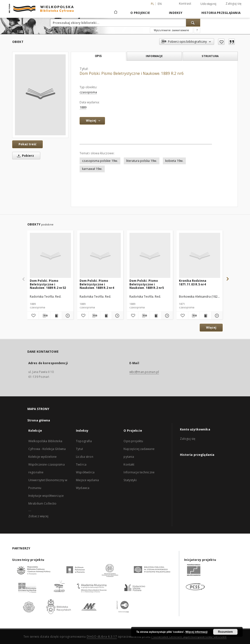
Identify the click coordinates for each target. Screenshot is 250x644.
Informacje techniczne (139, 472)
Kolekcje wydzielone (42, 457)
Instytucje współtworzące (46, 496)
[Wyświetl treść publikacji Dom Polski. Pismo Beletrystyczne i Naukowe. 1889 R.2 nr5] (156, 316)
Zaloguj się (234, 4)
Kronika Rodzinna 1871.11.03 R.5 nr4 (193, 282)
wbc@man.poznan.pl (144, 372)
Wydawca (83, 488)
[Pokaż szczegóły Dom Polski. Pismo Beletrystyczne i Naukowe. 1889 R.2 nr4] (117, 316)
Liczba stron (84, 457)
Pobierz (25, 156)
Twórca (81, 464)
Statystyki (130, 480)
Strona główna (39, 420)
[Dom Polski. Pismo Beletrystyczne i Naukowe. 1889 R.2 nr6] (40, 95)
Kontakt (129, 464)
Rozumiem (225, 632)
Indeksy (176, 13)
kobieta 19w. (174, 161)
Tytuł (79, 449)
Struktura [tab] (210, 56)
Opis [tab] (98, 56)
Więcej (211, 327)
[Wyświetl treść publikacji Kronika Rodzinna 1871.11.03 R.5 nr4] (205, 316)
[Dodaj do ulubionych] (221, 42)
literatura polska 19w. (142, 161)
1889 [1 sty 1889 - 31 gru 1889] (83, 107)
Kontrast (185, 4)
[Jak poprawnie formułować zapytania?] (197, 30)
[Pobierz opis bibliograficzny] (44, 316)
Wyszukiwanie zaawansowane (172, 30)
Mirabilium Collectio (42, 503)
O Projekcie (140, 13)
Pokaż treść (27, 144)
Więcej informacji (197, 632)
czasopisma (88, 92)
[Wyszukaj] (193, 23)
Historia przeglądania (221, 13)
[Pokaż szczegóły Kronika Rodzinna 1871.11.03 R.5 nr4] (216, 316)
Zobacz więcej (38, 516)
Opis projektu (133, 441)
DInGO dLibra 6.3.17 (102, 637)
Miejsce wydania (87, 480)
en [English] (160, 4)
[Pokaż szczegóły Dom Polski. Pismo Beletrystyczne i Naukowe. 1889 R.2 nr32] (67, 316)
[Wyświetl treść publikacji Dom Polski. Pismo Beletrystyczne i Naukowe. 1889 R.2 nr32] (56, 316)
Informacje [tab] (154, 56)
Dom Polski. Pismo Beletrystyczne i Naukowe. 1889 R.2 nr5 (147, 284)
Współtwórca (85, 472)
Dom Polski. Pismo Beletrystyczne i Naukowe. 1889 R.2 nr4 (97, 284)
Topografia (84, 441)
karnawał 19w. (92, 169)
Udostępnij (208, 4)
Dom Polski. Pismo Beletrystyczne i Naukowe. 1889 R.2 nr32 (48, 284)
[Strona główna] (115, 13)
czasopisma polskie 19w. (100, 161)
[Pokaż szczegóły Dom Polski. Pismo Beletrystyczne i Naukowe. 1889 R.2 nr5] (167, 316)
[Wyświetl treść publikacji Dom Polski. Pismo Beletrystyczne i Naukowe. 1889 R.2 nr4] (106, 316)
